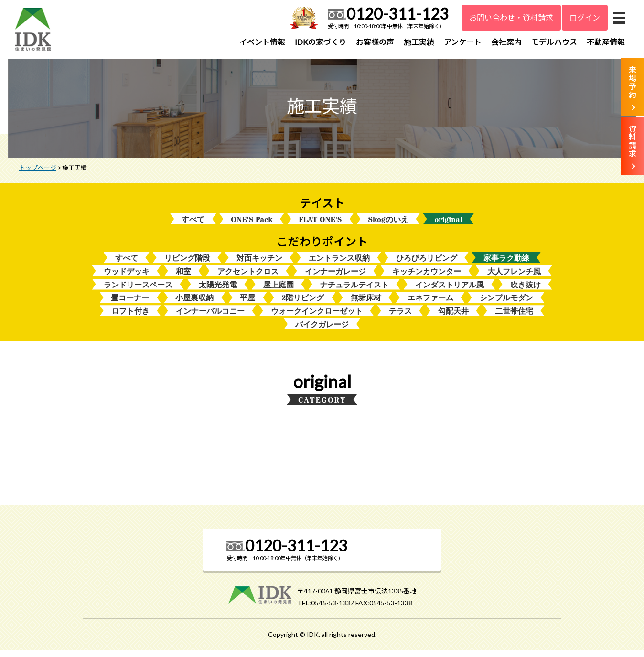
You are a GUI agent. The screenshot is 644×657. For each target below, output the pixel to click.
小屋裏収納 (194, 304)
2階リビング (303, 304)
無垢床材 (366, 304)
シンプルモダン (506, 304)
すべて (193, 224)
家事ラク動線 (506, 263)
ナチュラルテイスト (354, 291)
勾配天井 (453, 318)
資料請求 (633, 141)
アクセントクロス (248, 277)
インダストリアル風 (450, 291)
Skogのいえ (388, 224)
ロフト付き (130, 318)
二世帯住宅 (514, 318)
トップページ (38, 171)
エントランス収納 (339, 263)
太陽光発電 (218, 291)
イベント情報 (262, 42)
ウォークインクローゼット (317, 318)
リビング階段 (187, 263)
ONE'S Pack (252, 224)
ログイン (585, 17)
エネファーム (430, 304)
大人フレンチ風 (514, 277)
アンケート (463, 42)
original (449, 224)
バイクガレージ (322, 332)
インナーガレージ (335, 277)
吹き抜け (526, 291)
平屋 (247, 304)
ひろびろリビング (427, 263)
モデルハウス (554, 42)
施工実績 (419, 42)
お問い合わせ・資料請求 (511, 17)
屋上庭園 (279, 291)
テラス (400, 318)
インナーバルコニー (210, 318)
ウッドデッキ (127, 277)
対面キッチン (259, 263)
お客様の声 (375, 42)
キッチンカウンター (427, 277)
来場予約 (633, 82)
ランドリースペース (138, 291)
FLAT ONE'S (320, 224)
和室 (183, 277)
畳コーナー (130, 304)
